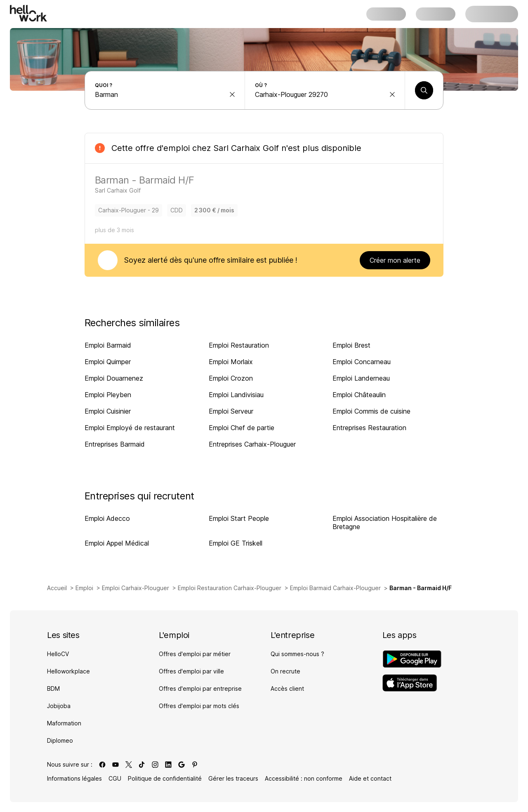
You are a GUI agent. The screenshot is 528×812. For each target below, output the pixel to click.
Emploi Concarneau (362, 362)
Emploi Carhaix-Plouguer (136, 588)
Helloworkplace (68, 671)
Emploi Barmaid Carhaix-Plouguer (335, 588)
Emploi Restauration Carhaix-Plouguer (230, 588)
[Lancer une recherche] (424, 90)
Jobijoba (59, 706)
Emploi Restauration (239, 345)
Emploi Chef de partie (242, 428)
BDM (53, 688)
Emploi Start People (239, 518)
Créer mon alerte (395, 260)
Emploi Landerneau (361, 378)
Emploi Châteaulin (359, 395)
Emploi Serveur (231, 411)
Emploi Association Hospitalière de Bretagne (385, 523)
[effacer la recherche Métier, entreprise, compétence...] (232, 94)
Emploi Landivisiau (236, 395)
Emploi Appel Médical (117, 543)
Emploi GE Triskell (236, 543)
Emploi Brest (351, 345)
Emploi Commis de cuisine (371, 411)
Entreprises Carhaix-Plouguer (252, 444)
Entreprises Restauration (369, 428)
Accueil (57, 588)
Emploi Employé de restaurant (130, 428)
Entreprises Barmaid (115, 444)
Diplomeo (60, 740)
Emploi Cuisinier (108, 411)
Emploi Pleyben (108, 395)
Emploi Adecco (107, 518)
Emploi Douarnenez (114, 378)
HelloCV (58, 654)
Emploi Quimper (108, 362)
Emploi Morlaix (231, 362)
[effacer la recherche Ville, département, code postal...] (392, 94)
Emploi (84, 588)
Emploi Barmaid (108, 345)
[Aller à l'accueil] (28, 13)
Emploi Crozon (231, 378)
